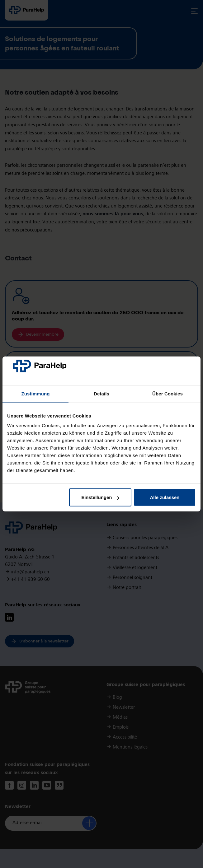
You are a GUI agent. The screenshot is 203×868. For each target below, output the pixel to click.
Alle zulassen (165, 497)
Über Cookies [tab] (168, 394)
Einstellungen (100, 497)
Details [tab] (101, 394)
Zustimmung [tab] (36, 394)
